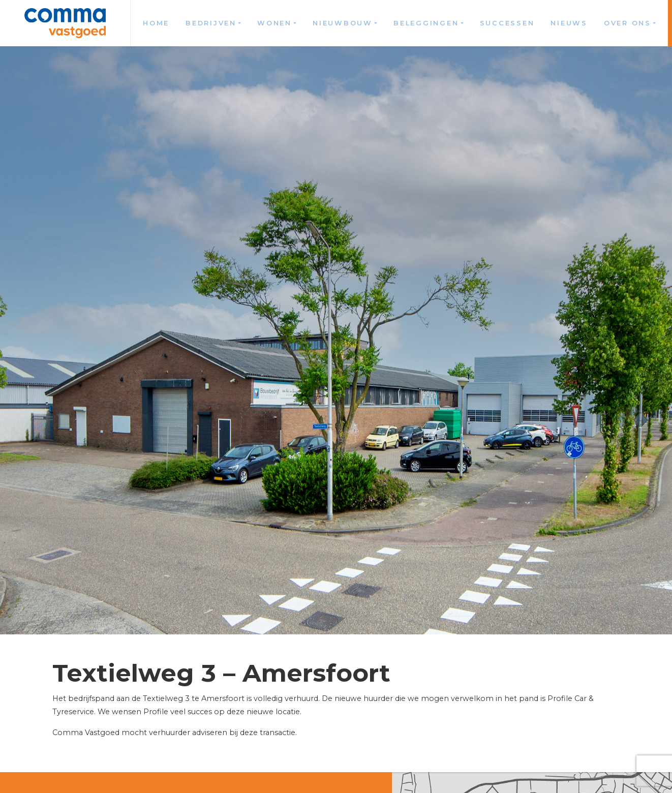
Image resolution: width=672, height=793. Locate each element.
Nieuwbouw (343, 23)
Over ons (628, 23)
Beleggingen (426, 23)
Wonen (274, 23)
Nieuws (569, 23)
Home (156, 23)
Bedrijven (211, 23)
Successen (507, 23)
